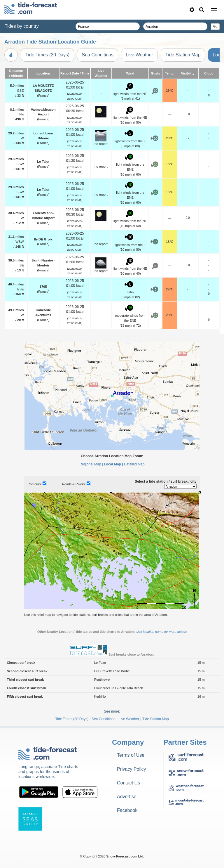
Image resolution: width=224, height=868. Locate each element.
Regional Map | (91, 464)
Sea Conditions (98, 55)
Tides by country (22, 26)
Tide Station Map (183, 55)
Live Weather (139, 55)
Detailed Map (134, 464)
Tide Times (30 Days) (47, 55)
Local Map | (113, 464)
